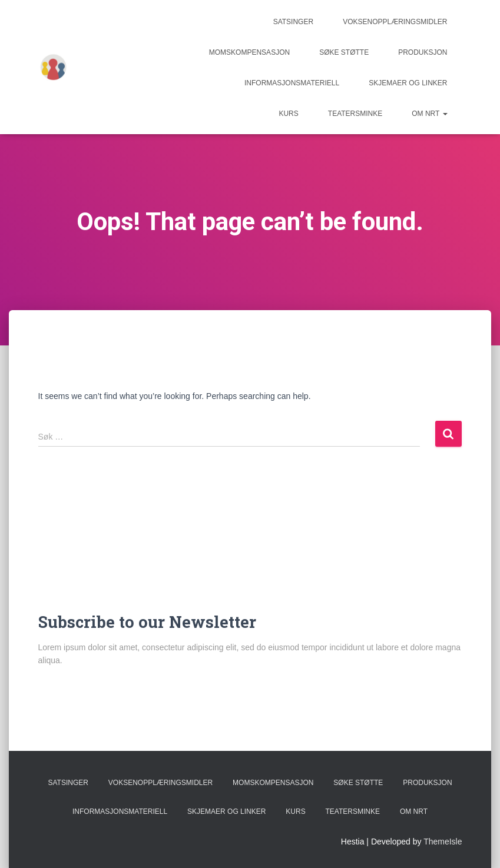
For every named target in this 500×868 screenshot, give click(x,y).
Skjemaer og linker (408, 83)
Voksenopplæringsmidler (395, 22)
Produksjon (423, 52)
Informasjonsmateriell (292, 83)
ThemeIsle (443, 842)
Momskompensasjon (249, 52)
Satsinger (293, 22)
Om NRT (429, 114)
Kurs (288, 114)
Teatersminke (355, 114)
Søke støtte (344, 52)
